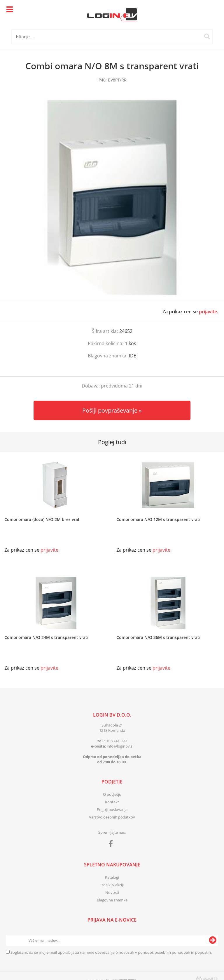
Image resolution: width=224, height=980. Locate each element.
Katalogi (112, 877)
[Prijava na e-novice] (213, 940)
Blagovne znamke (112, 900)
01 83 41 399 (116, 741)
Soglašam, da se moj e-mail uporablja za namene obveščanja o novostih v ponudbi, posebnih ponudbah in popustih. (111, 952)
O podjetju (112, 794)
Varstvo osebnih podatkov (112, 817)
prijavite (208, 312)
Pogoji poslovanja (112, 809)
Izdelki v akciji (112, 885)
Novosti (112, 892)
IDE (133, 356)
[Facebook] (112, 845)
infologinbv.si (120, 746)
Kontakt (112, 802)
